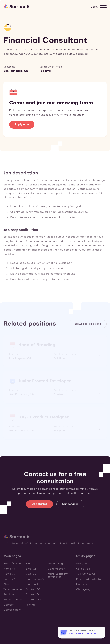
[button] (94, 7)
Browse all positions (88, 324)
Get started (40, 506)
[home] (17, 6)
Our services (70, 506)
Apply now (22, 125)
